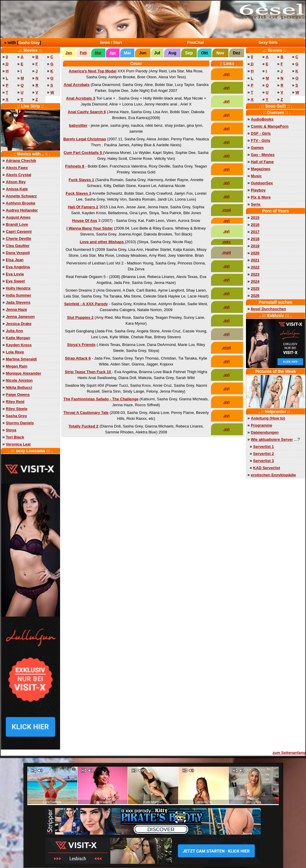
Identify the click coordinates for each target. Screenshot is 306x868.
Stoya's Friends (81, 345)
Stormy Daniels (20, 423)
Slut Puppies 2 (80, 317)
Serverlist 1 (263, 447)
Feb (83, 53)
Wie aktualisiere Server (272, 439)
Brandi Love (17, 224)
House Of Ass (85, 221)
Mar (98, 53)
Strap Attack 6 (78, 358)
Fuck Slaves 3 (78, 193)
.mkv (226, 242)
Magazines (261, 169)
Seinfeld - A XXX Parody (86, 304)
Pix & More (261, 197)
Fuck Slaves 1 (81, 180)
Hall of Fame (262, 162)
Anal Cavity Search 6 (87, 112)
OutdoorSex (262, 183)
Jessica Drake (19, 324)
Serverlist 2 (263, 454)
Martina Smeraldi (21, 359)
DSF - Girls (261, 133)
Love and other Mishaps (102, 242)
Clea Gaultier (18, 246)
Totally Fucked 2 (83, 426)
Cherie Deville (19, 239)
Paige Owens (18, 395)
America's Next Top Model (92, 71)
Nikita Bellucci (19, 387)
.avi (226, 74)
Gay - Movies (263, 155)
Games (257, 148)
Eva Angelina (18, 267)
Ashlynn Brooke (21, 203)
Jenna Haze (17, 309)
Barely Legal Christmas (85, 139)
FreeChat (196, 42)
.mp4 (226, 210)
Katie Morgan (18, 338)
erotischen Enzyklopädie (273, 475)
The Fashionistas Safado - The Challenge (101, 399)
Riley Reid (15, 402)
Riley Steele (17, 409)
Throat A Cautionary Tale (86, 413)
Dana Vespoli (18, 253)
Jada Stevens (18, 302)
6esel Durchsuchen (269, 309)
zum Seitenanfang (289, 753)
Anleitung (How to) (268, 418)
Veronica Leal (18, 444)
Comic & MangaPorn (270, 126)
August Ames (18, 217)
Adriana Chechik (21, 161)
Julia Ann (15, 331)
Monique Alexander (24, 373)
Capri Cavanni (19, 231)
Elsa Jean (15, 260)
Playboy (258, 190)
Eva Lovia (15, 274)
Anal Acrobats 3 (81, 98)
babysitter (78, 125)
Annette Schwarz (21, 196)
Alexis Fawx (17, 168)
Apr (113, 53)
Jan (69, 53)
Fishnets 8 (75, 166)
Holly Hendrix (18, 288)
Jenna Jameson (20, 317)
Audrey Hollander (22, 210)
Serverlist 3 (263, 461)
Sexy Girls (268, 42)
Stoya (11, 430)
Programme (262, 425)
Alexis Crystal (19, 175)
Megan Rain (17, 366)
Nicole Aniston (19, 380)
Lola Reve (15, 352)
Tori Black (15, 437)
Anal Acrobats (77, 85)
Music (256, 176)
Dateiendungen (265, 432)
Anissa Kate (17, 189)
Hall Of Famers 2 (83, 207)
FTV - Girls (261, 140)
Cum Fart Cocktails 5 (83, 153)
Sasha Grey (29, 43)
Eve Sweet (15, 281)
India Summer (19, 295)
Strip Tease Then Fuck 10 (88, 372)
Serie (256, 204)
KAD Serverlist (266, 468)
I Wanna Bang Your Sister (90, 228)
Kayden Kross (19, 345)
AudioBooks (262, 119)
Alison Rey (16, 182)
